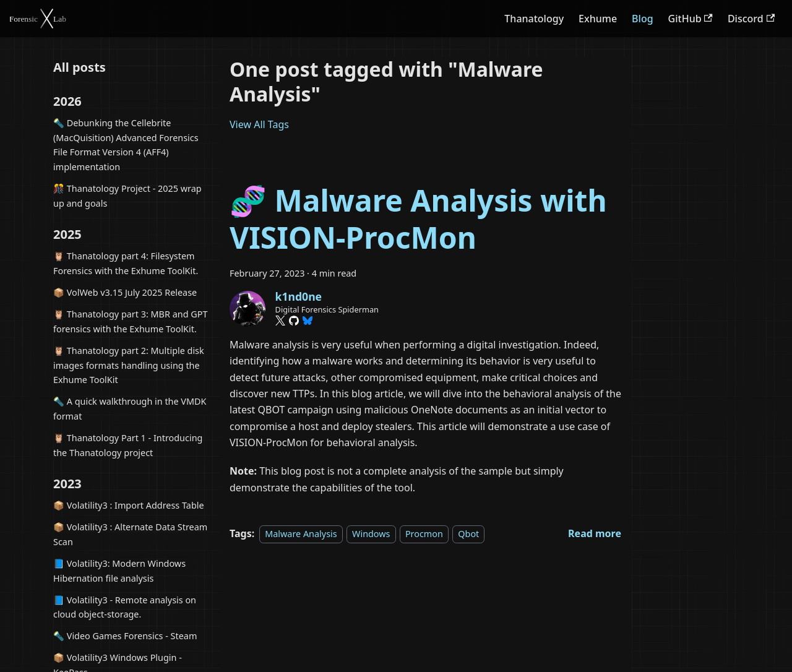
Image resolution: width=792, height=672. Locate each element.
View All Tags (259, 124)
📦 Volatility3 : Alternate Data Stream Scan (130, 534)
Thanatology (534, 19)
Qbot (468, 534)
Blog (642, 19)
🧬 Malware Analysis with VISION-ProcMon (418, 219)
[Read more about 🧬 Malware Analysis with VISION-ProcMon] (595, 533)
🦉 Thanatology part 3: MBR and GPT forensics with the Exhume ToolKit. (130, 321)
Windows (371, 534)
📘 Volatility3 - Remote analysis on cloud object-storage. (125, 607)
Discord (751, 19)
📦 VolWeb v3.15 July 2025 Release (125, 292)
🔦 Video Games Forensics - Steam (125, 636)
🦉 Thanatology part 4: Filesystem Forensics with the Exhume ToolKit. (126, 263)
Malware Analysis (301, 534)
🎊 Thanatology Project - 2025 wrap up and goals (127, 196)
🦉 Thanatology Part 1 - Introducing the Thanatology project (128, 445)
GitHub (691, 19)
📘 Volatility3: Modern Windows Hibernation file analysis (119, 571)
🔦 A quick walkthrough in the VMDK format (130, 409)
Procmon (424, 534)
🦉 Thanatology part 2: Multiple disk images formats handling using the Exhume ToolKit (129, 365)
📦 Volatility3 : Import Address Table (129, 505)
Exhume (598, 19)
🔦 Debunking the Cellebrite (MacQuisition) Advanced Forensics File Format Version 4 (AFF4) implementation (126, 145)
